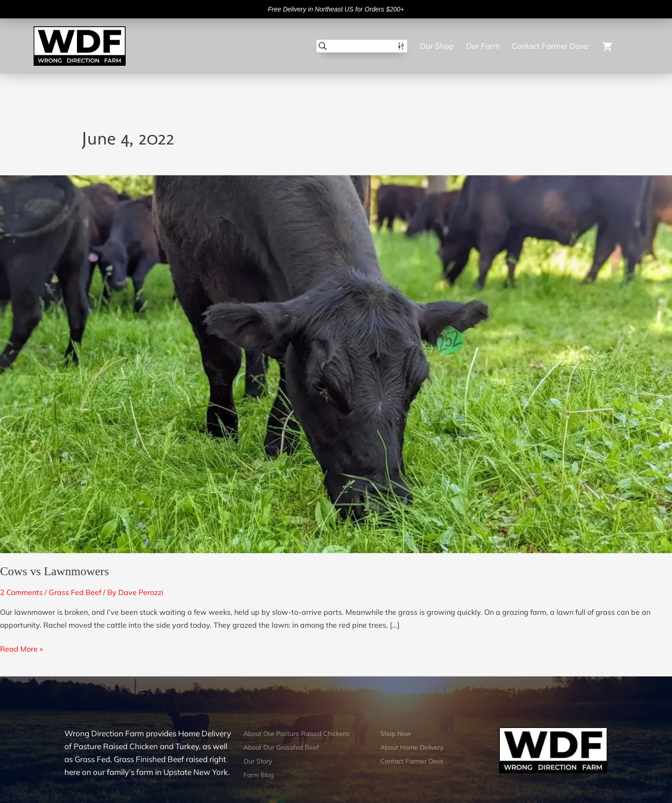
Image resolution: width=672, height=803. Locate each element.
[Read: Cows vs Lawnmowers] (336, 364)
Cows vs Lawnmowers (55, 571)
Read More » (21, 648)
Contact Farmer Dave (550, 46)
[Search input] (362, 46)
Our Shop (437, 46)
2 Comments (21, 592)
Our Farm (483, 46)
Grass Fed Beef (75, 592)
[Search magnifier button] (323, 46)
